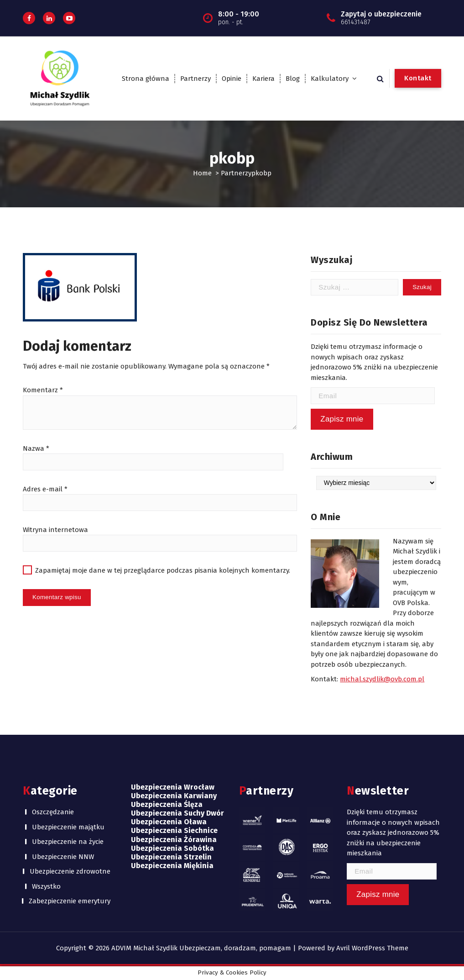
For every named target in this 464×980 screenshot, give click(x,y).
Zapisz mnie (342, 419)
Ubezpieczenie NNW (63, 857)
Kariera (263, 79)
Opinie (232, 79)
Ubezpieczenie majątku (68, 827)
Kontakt (418, 78)
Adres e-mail (45, 489)
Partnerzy (196, 79)
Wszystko (46, 886)
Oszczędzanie (53, 812)
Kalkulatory (330, 79)
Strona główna (146, 79)
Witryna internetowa (55, 530)
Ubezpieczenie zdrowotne (70, 871)
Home (202, 173)
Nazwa (36, 448)
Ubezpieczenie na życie (68, 842)
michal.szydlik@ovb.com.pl (382, 679)
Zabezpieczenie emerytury (70, 901)
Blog (293, 79)
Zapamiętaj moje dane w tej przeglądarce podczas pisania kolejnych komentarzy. (163, 570)
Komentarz (43, 390)
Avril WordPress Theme (372, 948)
